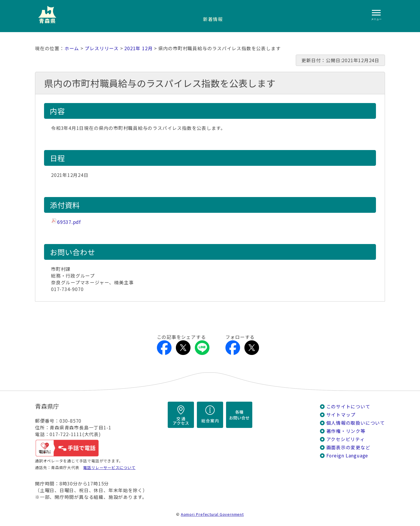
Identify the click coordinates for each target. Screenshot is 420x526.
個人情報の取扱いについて (356, 423)
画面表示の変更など (348, 447)
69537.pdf (69, 222)
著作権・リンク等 (346, 431)
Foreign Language (347, 456)
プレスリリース (102, 48)
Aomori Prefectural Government (212, 514)
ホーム (72, 48)
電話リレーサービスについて (109, 467)
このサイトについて (348, 406)
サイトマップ (341, 415)
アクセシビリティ (346, 439)
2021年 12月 (138, 48)
